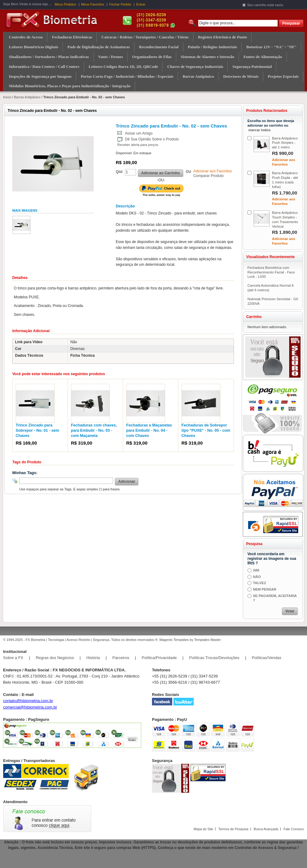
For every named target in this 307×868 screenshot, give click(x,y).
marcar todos (259, 130)
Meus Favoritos (93, 4)
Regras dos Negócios (55, 658)
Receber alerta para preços (138, 145)
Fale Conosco (294, 829)
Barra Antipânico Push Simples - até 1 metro (285, 143)
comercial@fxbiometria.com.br (30, 707)
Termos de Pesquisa (233, 829)
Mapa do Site (204, 829)
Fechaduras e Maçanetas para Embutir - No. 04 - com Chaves (149, 430)
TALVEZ (260, 583)
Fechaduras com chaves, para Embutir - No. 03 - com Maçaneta (94, 430)
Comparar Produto (209, 176)
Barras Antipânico (27, 97)
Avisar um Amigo (139, 133)
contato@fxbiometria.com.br (28, 701)
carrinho (260, 5)
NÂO (257, 577)
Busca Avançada (266, 829)
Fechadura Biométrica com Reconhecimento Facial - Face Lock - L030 (271, 272)
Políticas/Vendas (266, 658)
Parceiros (121, 658)
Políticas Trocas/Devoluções (214, 658)
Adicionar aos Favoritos (213, 171)
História (93, 658)
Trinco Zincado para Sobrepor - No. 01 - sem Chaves (37, 430)
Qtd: (120, 172)
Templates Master (208, 640)
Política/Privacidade (159, 658)
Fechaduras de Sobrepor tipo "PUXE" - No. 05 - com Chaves (206, 430)
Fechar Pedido (120, 4)
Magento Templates (174, 640)
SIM (256, 570)
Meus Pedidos (65, 4)
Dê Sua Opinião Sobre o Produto (152, 139)
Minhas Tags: (25, 473)
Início (7, 97)
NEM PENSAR (265, 589)
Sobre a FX (13, 658)
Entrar (141, 4)
